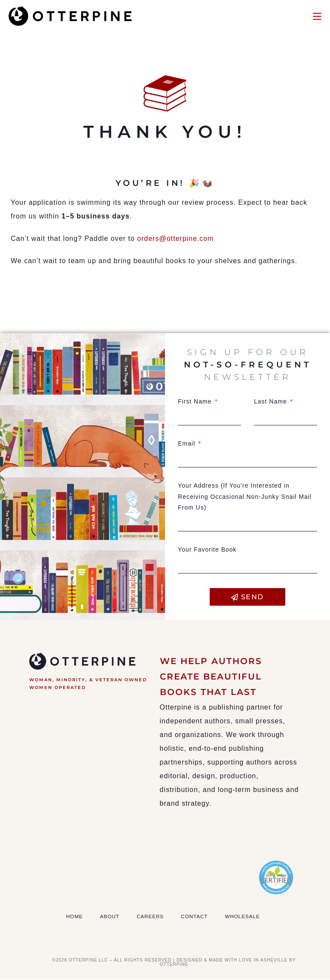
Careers (151, 916)
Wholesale (245, 916)
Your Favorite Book (207, 549)
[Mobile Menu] (317, 16)
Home (75, 916)
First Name (196, 401)
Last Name (272, 401)
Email (188, 443)
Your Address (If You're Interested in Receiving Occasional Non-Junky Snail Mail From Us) (245, 497)
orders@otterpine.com (180, 238)
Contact (196, 916)
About (110, 916)
